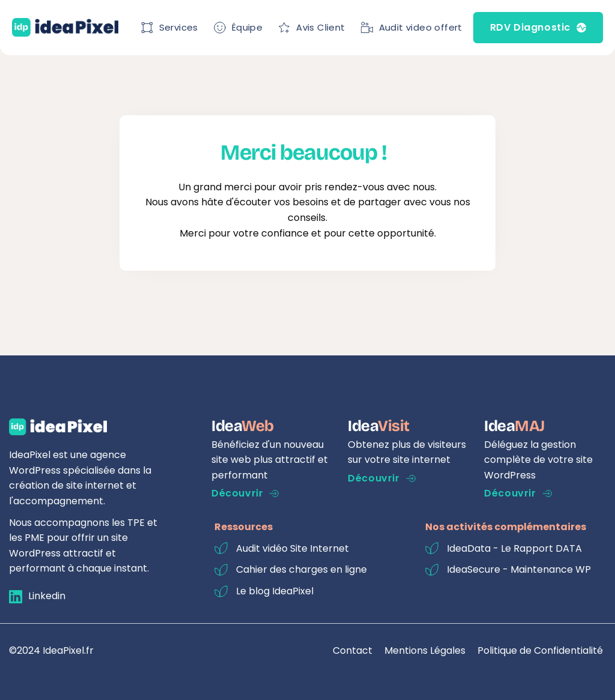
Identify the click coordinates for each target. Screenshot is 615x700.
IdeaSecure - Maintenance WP (519, 569)
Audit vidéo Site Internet (292, 548)
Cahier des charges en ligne (301, 569)
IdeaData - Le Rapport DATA (514, 548)
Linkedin (47, 596)
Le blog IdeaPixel (275, 591)
